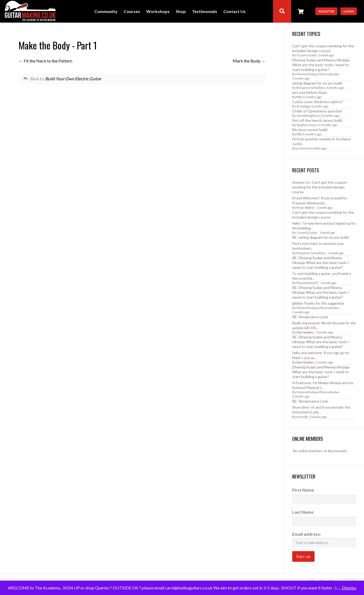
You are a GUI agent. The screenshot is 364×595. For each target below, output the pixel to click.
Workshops (158, 12)
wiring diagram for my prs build (317, 83)
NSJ (299, 97)
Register (326, 11)
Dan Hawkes (305, 332)
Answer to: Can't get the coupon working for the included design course (320, 187)
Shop (181, 12)
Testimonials (205, 12)
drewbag (303, 106)
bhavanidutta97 (307, 283)
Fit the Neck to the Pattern (45, 61)
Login (349, 11)
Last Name (303, 512)
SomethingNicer (308, 116)
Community (106, 12)
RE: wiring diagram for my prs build (320, 237)
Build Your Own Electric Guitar (73, 79)
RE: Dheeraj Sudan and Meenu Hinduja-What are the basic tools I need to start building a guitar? (321, 263)
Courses (132, 12)
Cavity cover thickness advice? (318, 102)
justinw (302, 148)
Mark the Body (249, 61)
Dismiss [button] (349, 588)
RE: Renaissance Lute (310, 317)
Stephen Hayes (307, 125)
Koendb (302, 417)
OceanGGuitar (307, 55)
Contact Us (235, 12)
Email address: (324, 539)
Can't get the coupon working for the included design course (323, 48)
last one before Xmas (310, 92)
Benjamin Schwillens (311, 88)
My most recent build (310, 130)
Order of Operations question (317, 111)
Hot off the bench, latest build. (318, 120)
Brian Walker (306, 208)
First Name (303, 490)
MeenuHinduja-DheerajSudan (318, 74)
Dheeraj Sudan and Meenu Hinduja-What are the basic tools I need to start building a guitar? (321, 65)
